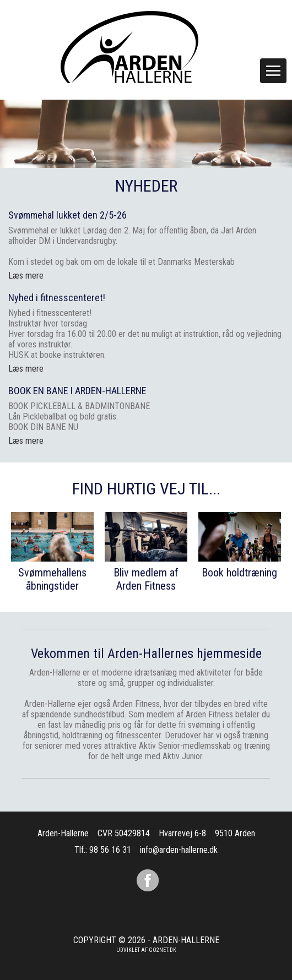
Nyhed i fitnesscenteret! (57, 298)
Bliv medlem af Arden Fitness (146, 579)
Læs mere (26, 369)
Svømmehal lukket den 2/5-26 (67, 215)
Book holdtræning (239, 573)
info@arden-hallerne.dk (179, 850)
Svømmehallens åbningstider (52, 579)
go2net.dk (163, 950)
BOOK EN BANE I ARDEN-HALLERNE (77, 391)
